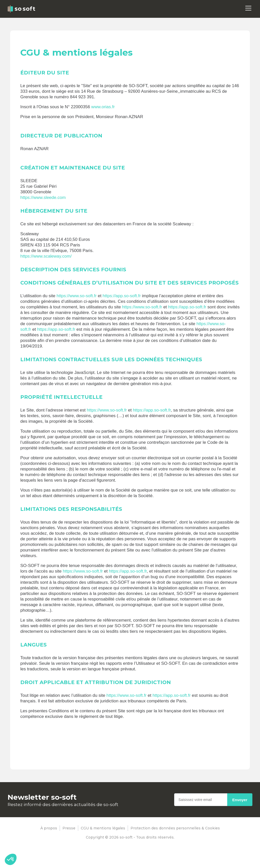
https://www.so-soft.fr (77, 296)
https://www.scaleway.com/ (46, 256)
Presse (69, 828)
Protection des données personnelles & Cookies (175, 828)
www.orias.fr (103, 107)
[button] (11, 859)
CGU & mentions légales (103, 828)
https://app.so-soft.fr (122, 296)
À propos (49, 828)
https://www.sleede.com (43, 198)
